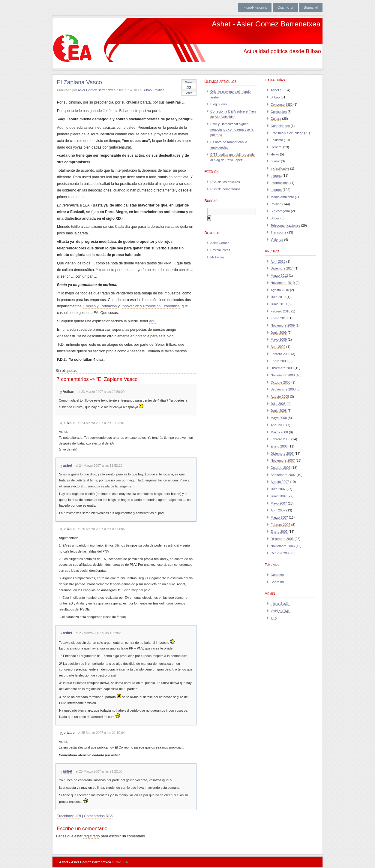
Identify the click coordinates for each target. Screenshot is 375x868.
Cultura (276, 119)
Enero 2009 (279, 361)
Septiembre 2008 (283, 389)
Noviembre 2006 (283, 546)
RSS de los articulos (225, 182)
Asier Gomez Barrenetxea (97, 90)
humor (275, 161)
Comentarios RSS (99, 816)
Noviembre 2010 (283, 283)
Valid (280, 611)
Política (159, 90)
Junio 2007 (279, 496)
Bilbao (147, 90)
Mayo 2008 (279, 418)
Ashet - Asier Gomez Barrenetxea (266, 24)
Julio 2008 (278, 404)
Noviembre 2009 (283, 325)
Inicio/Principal (255, 8)
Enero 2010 (279, 318)
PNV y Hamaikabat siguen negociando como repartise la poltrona (232, 129)
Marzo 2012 (279, 276)
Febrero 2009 (280, 354)
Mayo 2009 (279, 339)
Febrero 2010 (280, 311)
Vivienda (277, 240)
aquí (153, 321)
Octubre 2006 (280, 553)
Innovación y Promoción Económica (151, 306)
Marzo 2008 (279, 432)
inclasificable (280, 168)
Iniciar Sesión (280, 604)
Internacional (280, 183)
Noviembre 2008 (283, 375)
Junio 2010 (279, 304)
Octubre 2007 (280, 468)
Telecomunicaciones (285, 225)
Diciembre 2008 (282, 368)
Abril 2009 (278, 347)
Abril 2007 (278, 510)
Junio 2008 (279, 411)
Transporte (278, 232)
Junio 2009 (279, 333)
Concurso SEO (282, 104)
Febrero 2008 (280, 439)
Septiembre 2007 (283, 475)
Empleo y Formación (100, 306)
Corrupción (279, 112)
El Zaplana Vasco (79, 82)
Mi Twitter (217, 257)
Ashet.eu (277, 90)
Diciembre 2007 (282, 454)
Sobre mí (311, 8)
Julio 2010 (278, 297)
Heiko (275, 154)
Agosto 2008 (280, 396)
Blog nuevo (219, 104)
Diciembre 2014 (282, 268)
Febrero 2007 (280, 525)
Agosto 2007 (280, 482)
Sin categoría (280, 211)
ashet (68, 466)
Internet (276, 190)
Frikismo (277, 140)
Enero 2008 (279, 446)
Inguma (276, 176)
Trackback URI (69, 816)
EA (126, 862)
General (276, 147)
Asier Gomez (220, 243)
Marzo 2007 (279, 517)
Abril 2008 (278, 425)
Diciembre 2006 (282, 539)
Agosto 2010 (280, 290)
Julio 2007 (278, 489)
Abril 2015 (278, 261)
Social (275, 218)
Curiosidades (280, 126)
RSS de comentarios (225, 189)
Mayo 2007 (279, 503)
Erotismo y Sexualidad (287, 133)
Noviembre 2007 (283, 460)
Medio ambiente (282, 197)
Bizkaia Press (220, 250)
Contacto (285, 8)
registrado (91, 836)
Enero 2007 (279, 532)
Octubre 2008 (280, 382)
